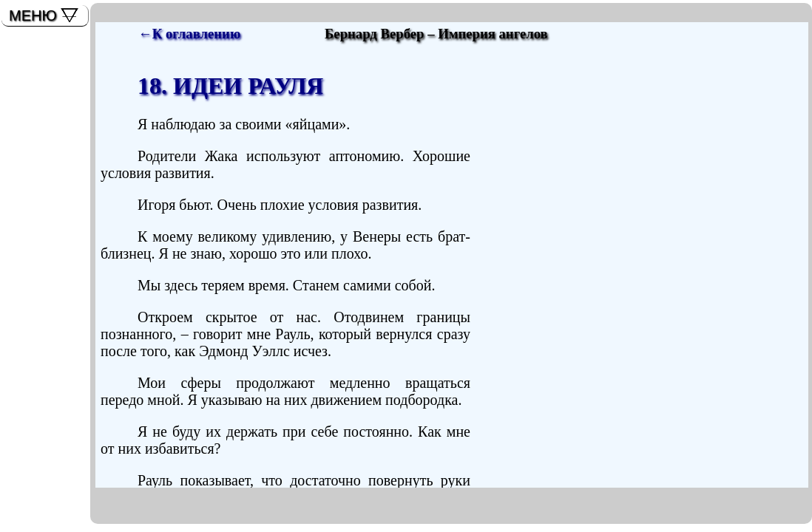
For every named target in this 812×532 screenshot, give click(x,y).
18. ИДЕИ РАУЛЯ (230, 86)
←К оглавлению (189, 34)
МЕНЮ (33, 16)
